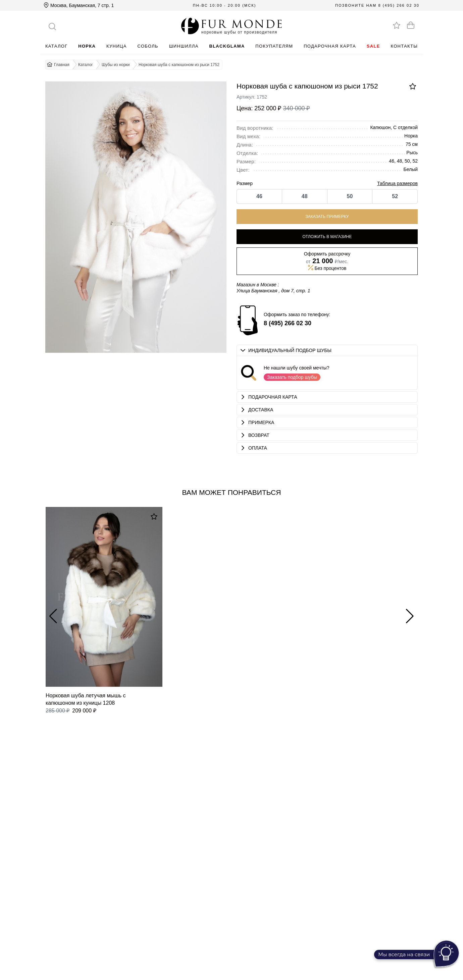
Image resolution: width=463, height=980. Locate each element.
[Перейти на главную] (232, 26)
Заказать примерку (327, 217)
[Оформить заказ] (411, 25)
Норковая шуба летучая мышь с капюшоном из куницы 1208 (86, 699)
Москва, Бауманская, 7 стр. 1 (79, 5)
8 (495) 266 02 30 (399, 5)
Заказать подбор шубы (292, 377)
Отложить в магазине (327, 237)
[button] (327, 350)
